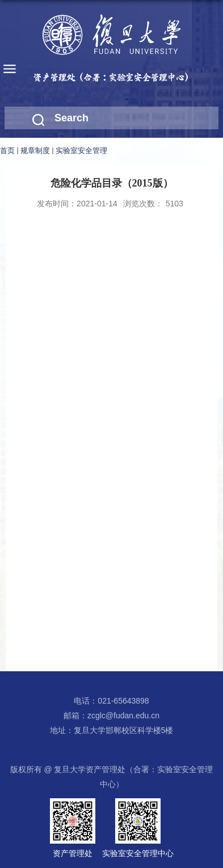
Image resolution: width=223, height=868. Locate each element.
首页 (7, 151)
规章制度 (35, 151)
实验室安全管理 (81, 151)
